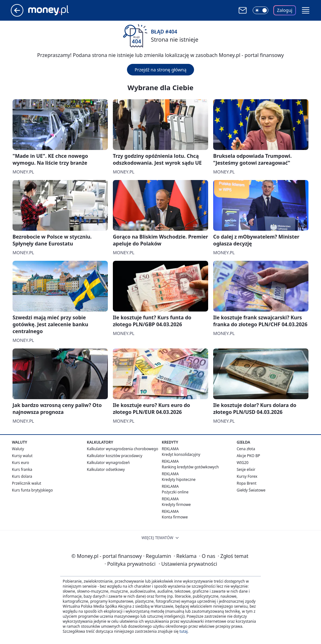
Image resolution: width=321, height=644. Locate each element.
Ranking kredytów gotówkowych (190, 467)
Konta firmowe (175, 517)
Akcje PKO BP (248, 456)
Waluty (18, 449)
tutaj (183, 631)
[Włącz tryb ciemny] (260, 10)
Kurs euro (21, 463)
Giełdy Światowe (251, 490)
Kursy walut (22, 456)
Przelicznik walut (26, 483)
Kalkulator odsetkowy (106, 469)
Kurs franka (22, 469)
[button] (306, 10)
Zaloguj (285, 10)
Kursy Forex (247, 476)
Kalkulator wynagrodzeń (108, 463)
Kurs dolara (22, 476)
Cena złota (246, 449)
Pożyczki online (175, 492)
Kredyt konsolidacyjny (181, 454)
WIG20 (243, 463)
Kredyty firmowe (176, 505)
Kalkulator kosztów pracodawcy (115, 456)
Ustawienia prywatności (188, 564)
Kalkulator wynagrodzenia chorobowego (122, 449)
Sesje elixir (246, 469)
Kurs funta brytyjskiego (32, 490)
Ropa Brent (247, 483)
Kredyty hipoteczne (179, 479)
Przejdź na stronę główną (160, 70)
